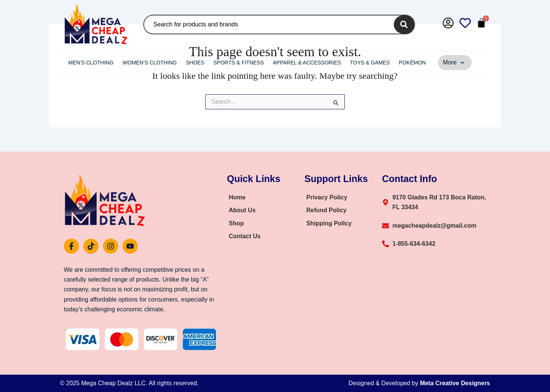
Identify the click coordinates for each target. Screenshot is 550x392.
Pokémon (412, 63)
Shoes (195, 63)
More (454, 63)
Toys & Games (370, 63)
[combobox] (267, 24)
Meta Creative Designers (455, 383)
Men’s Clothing (91, 63)
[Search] (404, 24)
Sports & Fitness (239, 63)
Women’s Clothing (150, 63)
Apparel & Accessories (307, 63)
